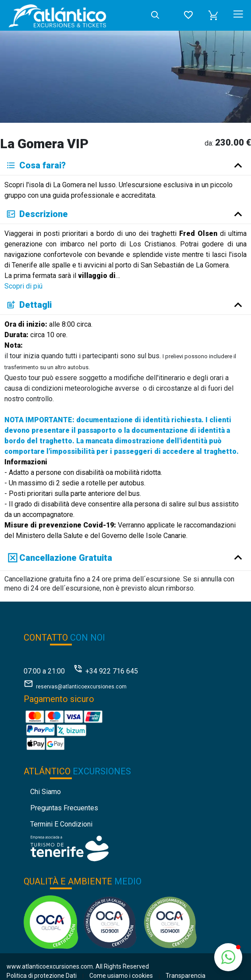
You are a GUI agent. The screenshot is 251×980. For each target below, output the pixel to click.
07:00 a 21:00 (44, 671)
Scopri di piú (23, 286)
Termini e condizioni (61, 824)
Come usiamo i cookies (121, 976)
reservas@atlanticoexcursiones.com (81, 687)
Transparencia (186, 976)
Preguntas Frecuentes (64, 808)
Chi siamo (46, 792)
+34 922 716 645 (112, 671)
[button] (213, 15)
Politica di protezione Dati (42, 976)
